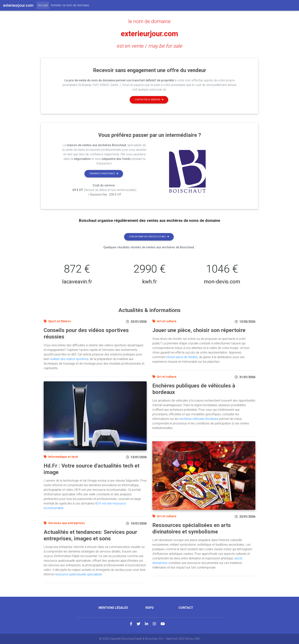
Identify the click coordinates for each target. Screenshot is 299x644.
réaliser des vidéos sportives (69, 359)
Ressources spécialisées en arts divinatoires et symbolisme (192, 528)
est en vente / (149, 46)
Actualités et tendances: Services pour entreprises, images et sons (90, 535)
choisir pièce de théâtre (182, 357)
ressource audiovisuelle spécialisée (78, 574)
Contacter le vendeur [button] (149, 100)
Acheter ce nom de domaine (70, 5)
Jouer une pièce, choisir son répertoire (199, 330)
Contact (186, 608)
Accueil (44, 5)
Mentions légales (113, 608)
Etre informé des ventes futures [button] (149, 237)
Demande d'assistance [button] (104, 174)
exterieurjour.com (150, 34)
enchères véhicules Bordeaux (199, 419)
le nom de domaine (150, 21)
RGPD (150, 608)
